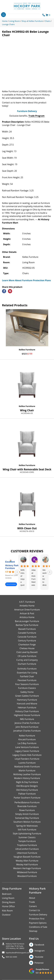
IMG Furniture (27, 719)
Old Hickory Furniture (27, 790)
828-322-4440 (11, 957)
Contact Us (35, 910)
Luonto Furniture (27, 763)
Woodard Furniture (27, 876)
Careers (33, 906)
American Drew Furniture (27, 610)
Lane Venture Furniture (27, 747)
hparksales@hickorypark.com (18, 953)
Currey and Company (27, 660)
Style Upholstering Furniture (27, 834)
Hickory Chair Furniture (27, 711)
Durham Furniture (27, 664)
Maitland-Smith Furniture (27, 767)
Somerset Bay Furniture (27, 818)
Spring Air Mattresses (27, 826)
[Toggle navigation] (3, 15)
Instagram (40, 951)
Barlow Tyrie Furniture (27, 625)
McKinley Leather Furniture (27, 774)
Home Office (8, 906)
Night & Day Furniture (27, 782)
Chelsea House (27, 648)
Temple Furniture (27, 841)
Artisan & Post (27, 613)
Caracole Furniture (27, 637)
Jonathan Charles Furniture (27, 731)
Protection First (37, 919)
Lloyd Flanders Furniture (27, 759)
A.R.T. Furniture (27, 602)
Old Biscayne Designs (27, 786)
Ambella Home (27, 606)
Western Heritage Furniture (27, 868)
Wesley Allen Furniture (27, 861)
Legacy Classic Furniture (27, 751)
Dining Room (9, 902)
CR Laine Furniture (27, 656)
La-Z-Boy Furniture (27, 743)
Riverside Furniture (27, 806)
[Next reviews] (50, 572)
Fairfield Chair (27, 676)
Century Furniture (27, 641)
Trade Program (36, 116)
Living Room (8, 898)
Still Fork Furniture (27, 830)
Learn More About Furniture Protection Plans (26, 280)
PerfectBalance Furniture (27, 802)
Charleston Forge (27, 645)
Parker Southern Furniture (27, 798)
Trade (32, 902)
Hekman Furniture (27, 708)
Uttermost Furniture (27, 853)
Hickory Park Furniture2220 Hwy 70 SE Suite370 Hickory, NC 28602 (15, 946)
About (32, 898)
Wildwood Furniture (27, 872)
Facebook (39, 945)
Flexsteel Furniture (27, 680)
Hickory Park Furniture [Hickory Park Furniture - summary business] (12, 567)
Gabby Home (27, 692)
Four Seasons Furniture (27, 684)
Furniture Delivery (27, 111)
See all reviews (11, 584)
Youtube (39, 957)
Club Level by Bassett (27, 652)
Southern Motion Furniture (27, 822)
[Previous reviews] (17, 572)
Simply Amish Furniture (27, 814)
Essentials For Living (27, 673)
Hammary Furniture (27, 700)
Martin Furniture (27, 771)
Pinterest (39, 963)
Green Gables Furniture (27, 696)
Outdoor (6, 915)
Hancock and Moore (27, 704)
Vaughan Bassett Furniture (27, 857)
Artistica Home (27, 617)
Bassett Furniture (27, 629)
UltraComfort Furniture (27, 849)
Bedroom (7, 894)
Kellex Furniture (27, 350)
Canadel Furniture (27, 633)
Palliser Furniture (27, 794)
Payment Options (38, 923)
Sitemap (33, 931)
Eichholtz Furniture (27, 669)
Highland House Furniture (27, 715)
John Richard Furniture (27, 727)
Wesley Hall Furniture (27, 864)
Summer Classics (27, 837)
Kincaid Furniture (27, 739)
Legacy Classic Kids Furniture (27, 755)
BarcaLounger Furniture (27, 621)
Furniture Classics (27, 688)
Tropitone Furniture (27, 845)
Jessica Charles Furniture (27, 723)
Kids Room (7, 911)
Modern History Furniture (27, 778)
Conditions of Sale (38, 927)
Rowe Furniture (27, 810)
